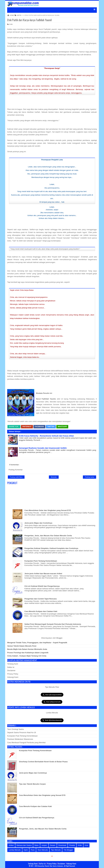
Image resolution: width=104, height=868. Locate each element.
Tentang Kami (13, 664)
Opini (26, 850)
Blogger (59, 638)
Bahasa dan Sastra (24, 845)
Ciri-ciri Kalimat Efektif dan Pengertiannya (42, 586)
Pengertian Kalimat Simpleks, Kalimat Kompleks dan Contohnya (51, 548)
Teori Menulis (43, 850)
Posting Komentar (16, 470)
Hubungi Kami (13, 677)
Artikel (11, 845)
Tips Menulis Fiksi (52, 687)
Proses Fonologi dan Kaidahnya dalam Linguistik (28, 653)
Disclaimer (11, 670)
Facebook (39, 427)
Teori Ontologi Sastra (15, 729)
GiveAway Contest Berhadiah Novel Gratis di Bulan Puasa (43, 762)
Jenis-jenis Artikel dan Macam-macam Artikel (43, 574)
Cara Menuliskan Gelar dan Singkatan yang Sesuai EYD (48, 510)
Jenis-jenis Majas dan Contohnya (38, 523)
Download (62, 845)
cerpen (44, 845)
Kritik (10, 24)
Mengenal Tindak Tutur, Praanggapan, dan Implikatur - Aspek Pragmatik (37, 643)
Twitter (51, 427)
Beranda (54, 477)
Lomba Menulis (52, 713)
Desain (53, 845)
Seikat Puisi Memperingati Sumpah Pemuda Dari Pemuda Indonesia (53, 624)
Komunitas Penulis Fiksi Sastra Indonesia (51, 866)
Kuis (86, 845)
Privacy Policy (13, 674)
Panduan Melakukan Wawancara (20, 739)
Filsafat (72, 845)
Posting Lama (89, 477)
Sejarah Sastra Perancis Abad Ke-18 (22, 732)
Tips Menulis (56, 850)
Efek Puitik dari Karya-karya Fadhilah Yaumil (29, 20)
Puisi (33, 850)
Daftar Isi (11, 667)
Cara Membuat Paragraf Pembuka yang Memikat (26, 742)
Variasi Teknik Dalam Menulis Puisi (22, 646)
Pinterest (27, 427)
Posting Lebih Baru (16, 477)
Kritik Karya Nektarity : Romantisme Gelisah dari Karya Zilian (46, 436)
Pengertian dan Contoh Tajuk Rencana (41, 599)
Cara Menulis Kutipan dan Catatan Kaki (41, 611)
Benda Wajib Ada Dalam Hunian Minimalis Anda (27, 649)
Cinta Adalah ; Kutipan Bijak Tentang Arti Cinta (27, 656)
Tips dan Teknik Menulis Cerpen (32, 784)
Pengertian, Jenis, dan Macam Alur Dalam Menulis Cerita (48, 536)
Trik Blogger (68, 850)
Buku (37, 845)
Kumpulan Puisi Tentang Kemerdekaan (41, 561)
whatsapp (62, 427)
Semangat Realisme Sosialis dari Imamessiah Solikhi (43, 448)
